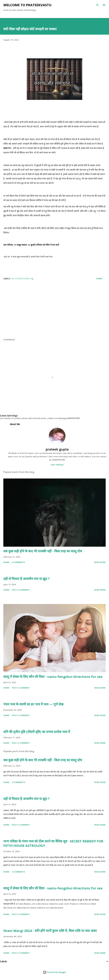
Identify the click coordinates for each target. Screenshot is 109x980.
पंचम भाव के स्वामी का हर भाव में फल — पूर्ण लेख (33, 704)
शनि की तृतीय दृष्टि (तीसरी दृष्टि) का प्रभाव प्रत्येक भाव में (37, 732)
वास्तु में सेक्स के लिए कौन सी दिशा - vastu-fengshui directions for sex (53, 677)
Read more (100, 562)
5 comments (19, 872)
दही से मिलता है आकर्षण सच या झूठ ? (26, 579)
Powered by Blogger (54, 972)
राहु (32, 279)
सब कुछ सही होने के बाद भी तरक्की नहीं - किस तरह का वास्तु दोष (43, 551)
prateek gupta (57, 449)
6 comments (19, 562)
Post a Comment (21, 590)
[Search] (97, 5)
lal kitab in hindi (20, 279)
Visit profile (57, 465)
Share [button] (99, 279)
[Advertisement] (54, 317)
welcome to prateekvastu (27, 5)
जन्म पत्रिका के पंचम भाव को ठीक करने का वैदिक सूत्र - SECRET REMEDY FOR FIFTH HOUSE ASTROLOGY (53, 843)
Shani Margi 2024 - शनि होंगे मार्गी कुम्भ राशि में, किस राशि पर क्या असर (50, 931)
